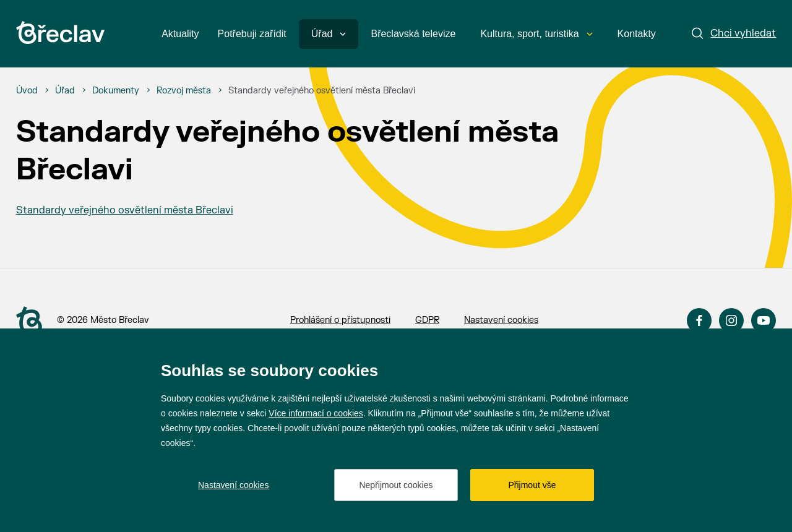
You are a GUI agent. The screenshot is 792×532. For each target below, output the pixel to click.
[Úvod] (27, 91)
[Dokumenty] (116, 91)
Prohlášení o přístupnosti (340, 320)
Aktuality (180, 34)
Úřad (329, 34)
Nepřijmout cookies (396, 485)
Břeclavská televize (413, 34)
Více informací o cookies (316, 413)
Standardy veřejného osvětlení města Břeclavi (125, 210)
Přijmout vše (532, 485)
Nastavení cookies (501, 320)
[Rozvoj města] (184, 91)
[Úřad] (65, 91)
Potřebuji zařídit (252, 34)
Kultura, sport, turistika (536, 34)
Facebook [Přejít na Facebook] (699, 320)
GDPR (427, 320)
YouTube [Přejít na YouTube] (764, 320)
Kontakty (637, 34)
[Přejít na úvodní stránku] (60, 32)
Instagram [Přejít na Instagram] (731, 320)
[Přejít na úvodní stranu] (29, 321)
